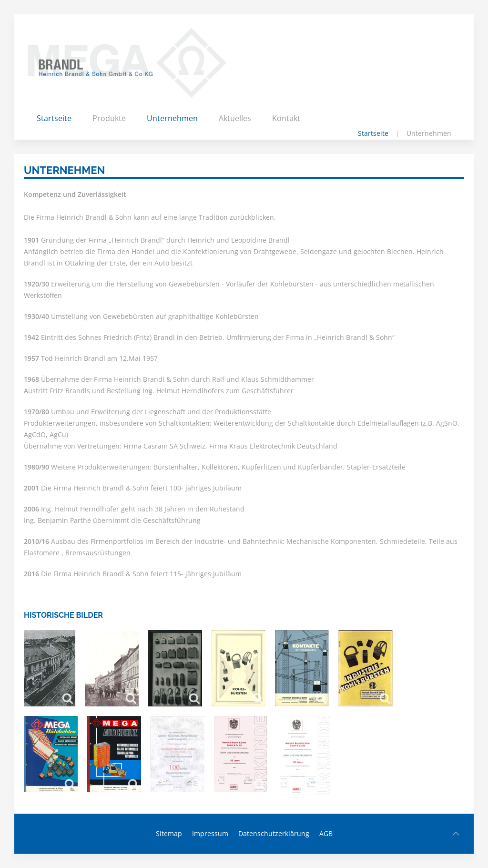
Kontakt (286, 118)
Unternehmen (172, 118)
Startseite (54, 118)
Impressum (210, 833)
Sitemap (169, 833)
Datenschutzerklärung (274, 833)
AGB (326, 833)
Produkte (109, 118)
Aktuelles (235, 118)
